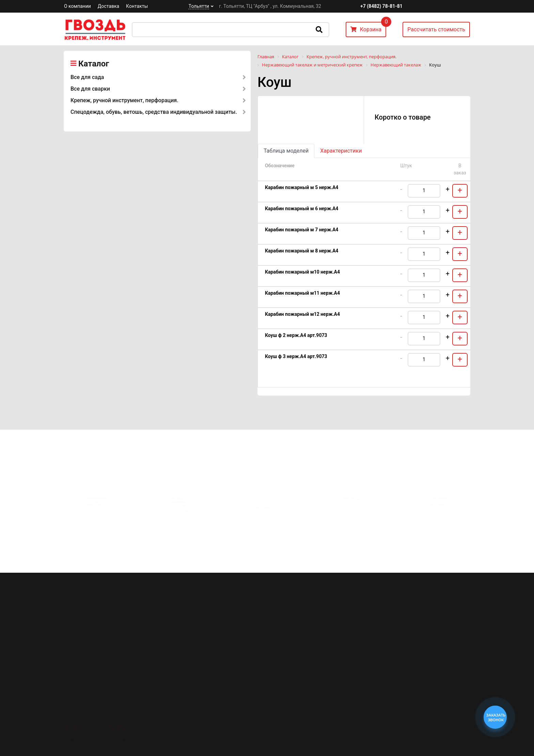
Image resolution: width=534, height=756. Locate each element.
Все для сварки (90, 89)
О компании (77, 6)
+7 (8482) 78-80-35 (406, 717)
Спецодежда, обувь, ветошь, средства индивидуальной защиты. (154, 112)
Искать (319, 30)
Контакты (137, 6)
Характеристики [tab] (341, 151)
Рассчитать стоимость (436, 29)
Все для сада (87, 77)
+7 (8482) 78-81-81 (381, 6)
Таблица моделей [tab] (286, 151)
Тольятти (199, 6)
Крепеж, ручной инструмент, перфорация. (124, 100)
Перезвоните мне (403, 736)
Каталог (94, 64)
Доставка (108, 6)
